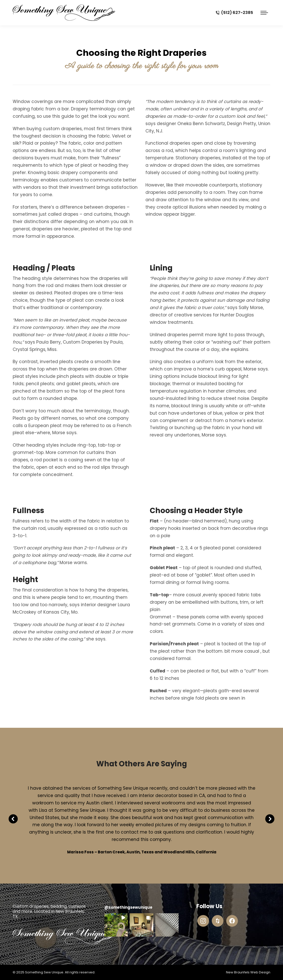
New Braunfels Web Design (248, 972)
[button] (116, 925)
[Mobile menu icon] (264, 13)
